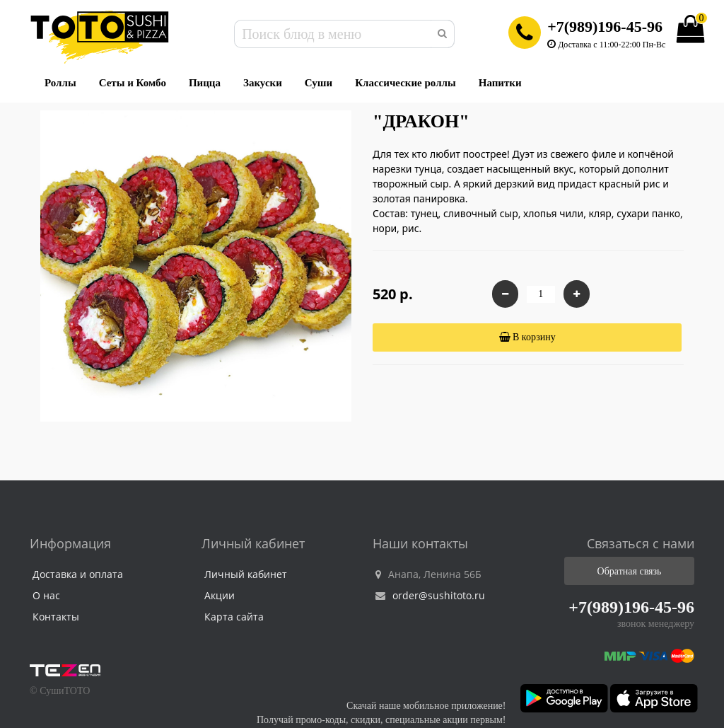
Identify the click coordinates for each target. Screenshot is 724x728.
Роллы (60, 83)
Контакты (56, 617)
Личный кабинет (246, 574)
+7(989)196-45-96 (605, 27)
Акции (220, 595)
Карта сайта (234, 617)
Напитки (500, 83)
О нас (46, 595)
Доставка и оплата (78, 574)
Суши (319, 83)
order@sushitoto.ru (430, 595)
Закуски (263, 83)
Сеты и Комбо (133, 83)
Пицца (205, 83)
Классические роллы (405, 83)
